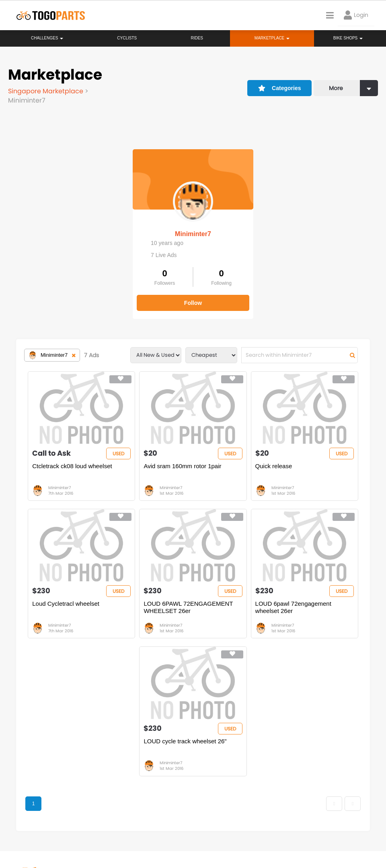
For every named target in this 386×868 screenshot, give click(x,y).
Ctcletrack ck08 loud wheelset (72, 466)
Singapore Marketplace (46, 91)
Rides (197, 38)
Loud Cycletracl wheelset (66, 604)
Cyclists (127, 38)
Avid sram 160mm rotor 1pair (182, 466)
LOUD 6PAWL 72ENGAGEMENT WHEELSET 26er (188, 607)
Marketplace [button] (272, 38)
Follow (193, 303)
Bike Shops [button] (348, 38)
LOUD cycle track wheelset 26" (185, 741)
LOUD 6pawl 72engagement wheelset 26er (293, 607)
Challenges (47, 38)
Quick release (274, 466)
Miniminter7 (193, 234)
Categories (280, 88)
